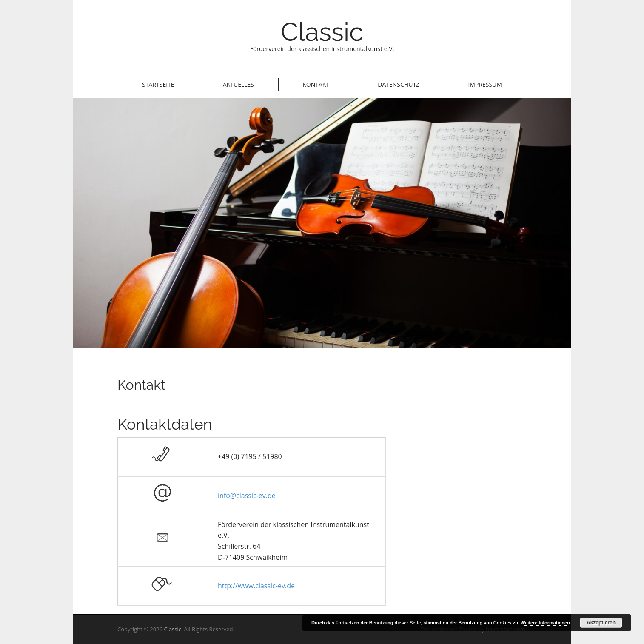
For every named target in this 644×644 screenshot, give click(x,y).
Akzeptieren (601, 623)
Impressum (485, 84)
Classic (322, 32)
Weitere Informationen (545, 623)
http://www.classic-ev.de (256, 586)
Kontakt (316, 84)
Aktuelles (238, 84)
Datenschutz (399, 84)
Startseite (158, 84)
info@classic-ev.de (247, 496)
